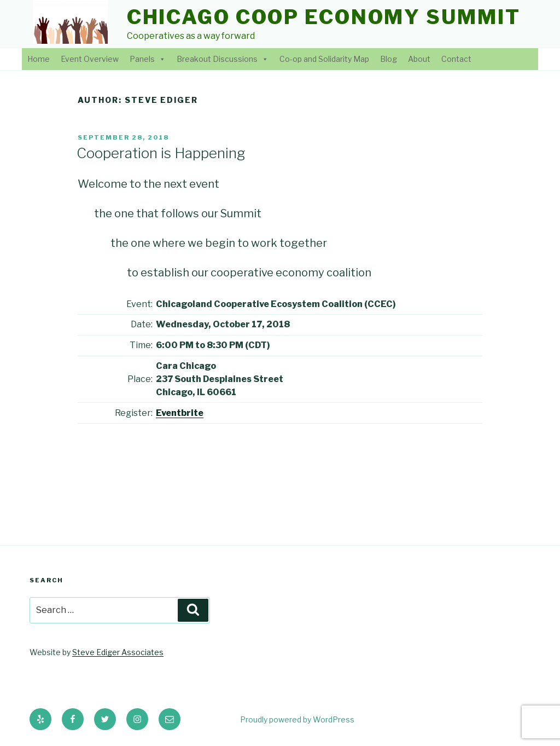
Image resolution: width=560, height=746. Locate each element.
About (419, 59)
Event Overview (90, 59)
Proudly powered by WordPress (297, 719)
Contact (456, 59)
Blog (389, 59)
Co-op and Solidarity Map (324, 59)
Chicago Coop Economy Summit (324, 17)
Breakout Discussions (217, 59)
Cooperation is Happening (161, 153)
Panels (142, 59)
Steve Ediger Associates (118, 652)
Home (39, 59)
